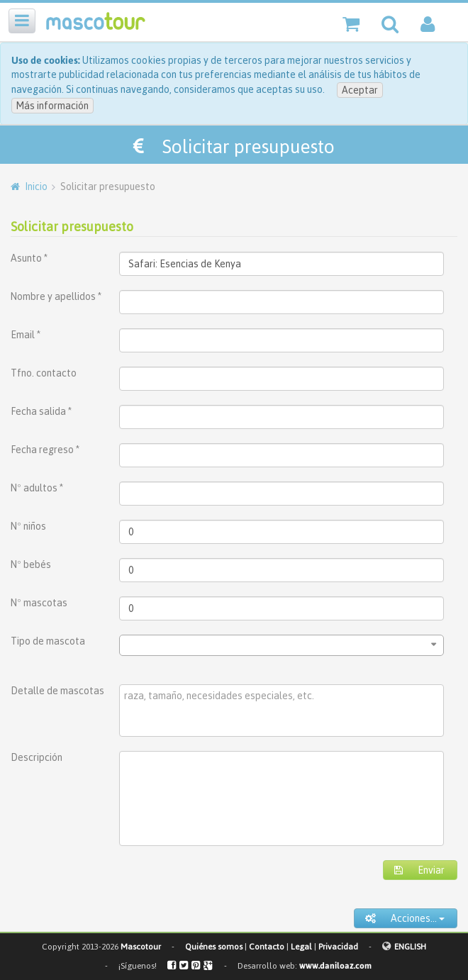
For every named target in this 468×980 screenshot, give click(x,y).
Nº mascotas (39, 603)
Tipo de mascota (48, 641)
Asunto (29, 258)
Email (26, 335)
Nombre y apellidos (56, 296)
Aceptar (360, 90)
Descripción (37, 757)
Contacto (267, 947)
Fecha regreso (45, 450)
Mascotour (141, 947)
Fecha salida (41, 411)
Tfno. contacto (44, 373)
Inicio (36, 186)
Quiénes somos (214, 947)
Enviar (419, 870)
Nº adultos (37, 488)
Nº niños (28, 526)
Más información (52, 106)
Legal (301, 947)
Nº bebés (31, 564)
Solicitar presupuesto (72, 227)
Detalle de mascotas (57, 691)
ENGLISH (410, 947)
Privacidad (338, 947)
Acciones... (405, 918)
